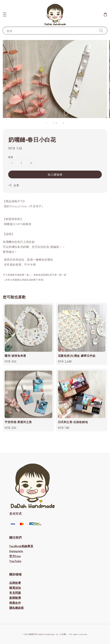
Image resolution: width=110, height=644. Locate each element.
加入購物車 (55, 174)
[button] (5, 14)
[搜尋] (101, 30)
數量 (11, 157)
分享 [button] (14, 185)
